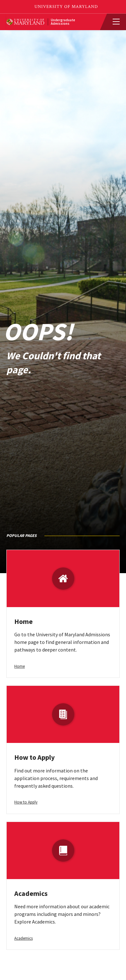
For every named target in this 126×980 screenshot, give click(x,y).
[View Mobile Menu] (113, 22)
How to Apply (34, 757)
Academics (31, 893)
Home (23, 621)
